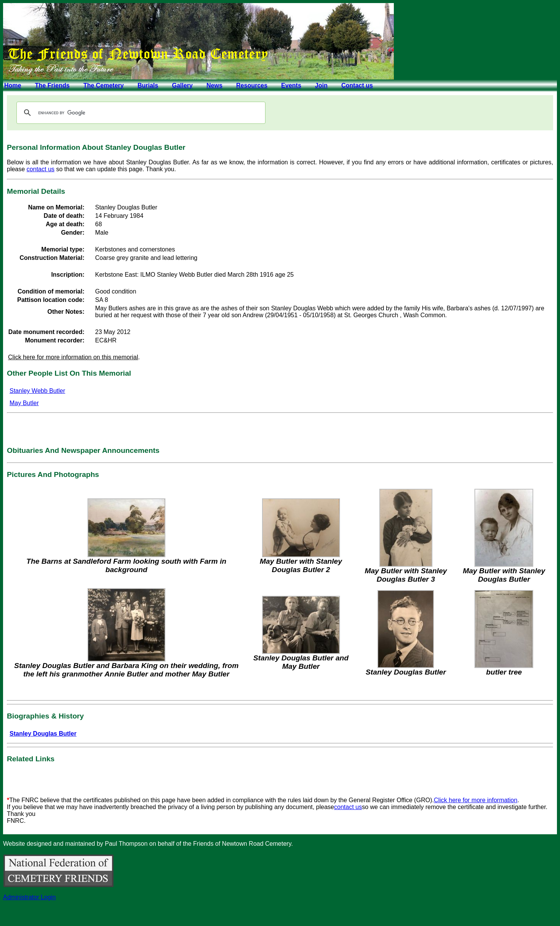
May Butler (24, 403)
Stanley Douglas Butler (43, 734)
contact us (41, 169)
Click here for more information (476, 800)
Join (321, 85)
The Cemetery (104, 85)
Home (13, 85)
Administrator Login (29, 897)
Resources (252, 85)
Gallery (182, 85)
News (214, 85)
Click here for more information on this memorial (73, 357)
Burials (148, 85)
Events (291, 85)
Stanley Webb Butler (37, 391)
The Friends (52, 85)
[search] (140, 113)
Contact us (357, 85)
